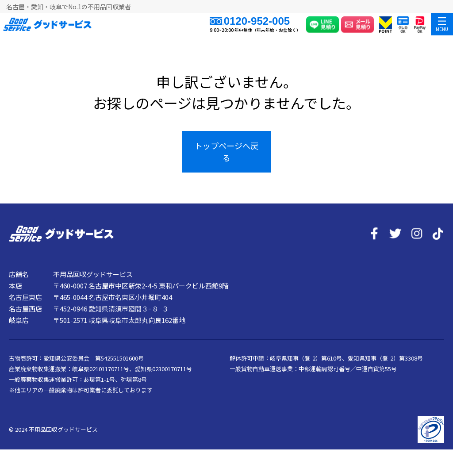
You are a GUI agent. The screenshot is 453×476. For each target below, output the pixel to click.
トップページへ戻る (226, 152)
